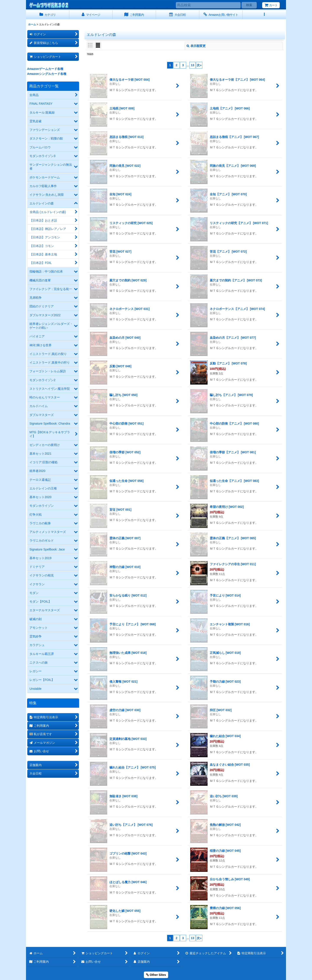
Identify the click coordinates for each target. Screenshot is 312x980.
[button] (264, 15)
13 (193, 65)
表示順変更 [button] (196, 46)
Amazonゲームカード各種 (45, 69)
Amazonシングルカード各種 (47, 74)
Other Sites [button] (156, 975)
